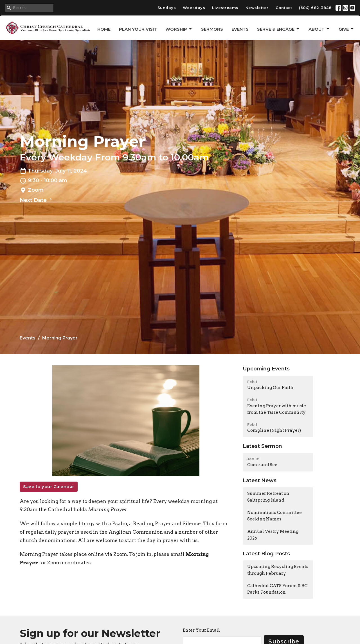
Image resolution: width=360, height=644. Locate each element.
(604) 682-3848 (315, 8)
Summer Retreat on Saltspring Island (268, 497)
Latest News (260, 480)
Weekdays (194, 8)
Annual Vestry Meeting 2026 (273, 535)
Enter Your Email (201, 630)
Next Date (37, 200)
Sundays (167, 8)
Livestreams (225, 8)
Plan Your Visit (138, 29)
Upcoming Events (266, 369)
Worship (179, 29)
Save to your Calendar (49, 487)
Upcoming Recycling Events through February (278, 570)
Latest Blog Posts (266, 554)
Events (240, 29)
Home (104, 29)
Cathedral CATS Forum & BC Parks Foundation (277, 589)
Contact (284, 8)
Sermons (212, 29)
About (319, 29)
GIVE (346, 29)
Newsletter (257, 8)
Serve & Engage (279, 29)
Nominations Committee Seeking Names (274, 516)
